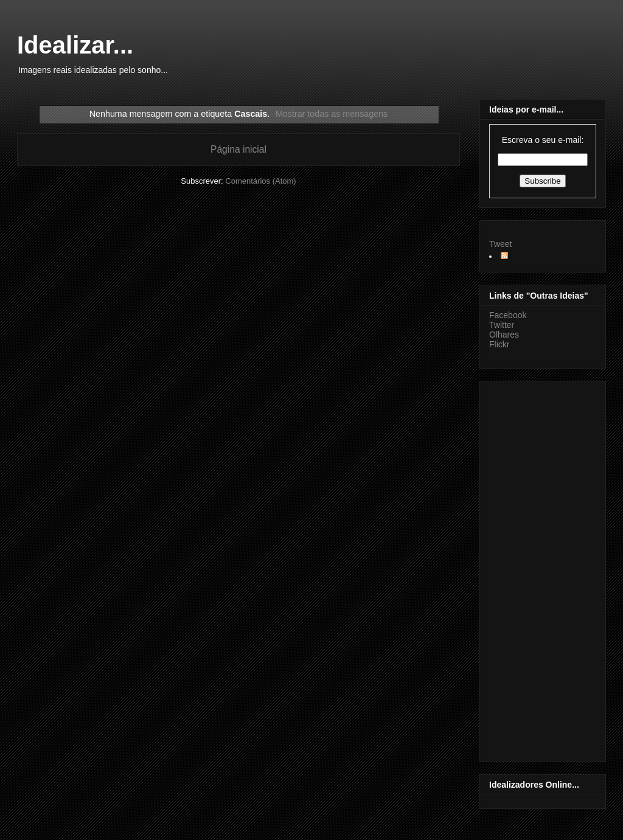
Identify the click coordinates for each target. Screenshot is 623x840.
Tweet (500, 244)
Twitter (502, 325)
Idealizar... (75, 45)
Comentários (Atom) (260, 181)
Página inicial (238, 149)
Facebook (508, 315)
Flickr (499, 344)
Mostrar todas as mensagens (332, 114)
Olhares (504, 335)
